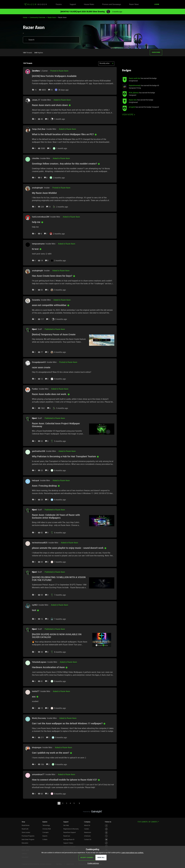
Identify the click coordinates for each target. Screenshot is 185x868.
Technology (46, 825)
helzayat (36, 480)
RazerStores (26, 825)
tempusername (38, 244)
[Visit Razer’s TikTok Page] (106, 843)
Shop (23, 822)
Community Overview (37, 17)
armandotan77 (38, 774)
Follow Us (108, 822)
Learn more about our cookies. (132, 853)
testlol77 (36, 691)
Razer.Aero (133, 100)
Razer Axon (52, 17)
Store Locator (26, 832)
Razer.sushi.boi (135, 78)
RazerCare (67, 836)
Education (25, 843)
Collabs (45, 839)
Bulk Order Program (28, 839)
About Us (87, 825)
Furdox (35, 389)
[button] (157, 4)
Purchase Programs (28, 836)
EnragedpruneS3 (39, 362)
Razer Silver (134, 4)
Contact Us (88, 839)
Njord (34, 329)
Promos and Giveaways (112, 4)
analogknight (38, 188)
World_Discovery (39, 718)
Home (25, 17)
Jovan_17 (36, 100)
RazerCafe (25, 829)
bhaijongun (37, 747)
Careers (87, 829)
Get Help (66, 825)
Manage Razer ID (69, 839)
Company (87, 822)
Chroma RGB (47, 829)
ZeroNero (36, 71)
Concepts (45, 832)
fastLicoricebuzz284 (41, 217)
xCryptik (132, 107)
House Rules (89, 4)
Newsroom (88, 832)
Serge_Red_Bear (39, 129)
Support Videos (68, 843)
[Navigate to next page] (79, 803)
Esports (45, 836)
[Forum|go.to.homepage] (35, 4)
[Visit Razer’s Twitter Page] (106, 836)
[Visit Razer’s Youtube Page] (106, 840)
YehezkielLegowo (39, 662)
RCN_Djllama (134, 93)
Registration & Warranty (71, 829)
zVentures (87, 836)
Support (73, 4)
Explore (45, 822)
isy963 (35, 605)
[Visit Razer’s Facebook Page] (106, 826)
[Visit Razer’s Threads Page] (106, 833)
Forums (59, 4)
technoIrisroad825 (40, 543)
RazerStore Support (70, 832)
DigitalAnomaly (135, 85)
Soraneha (36, 300)
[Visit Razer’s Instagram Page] (106, 829)
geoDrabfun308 (39, 451)
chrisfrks (36, 158)
